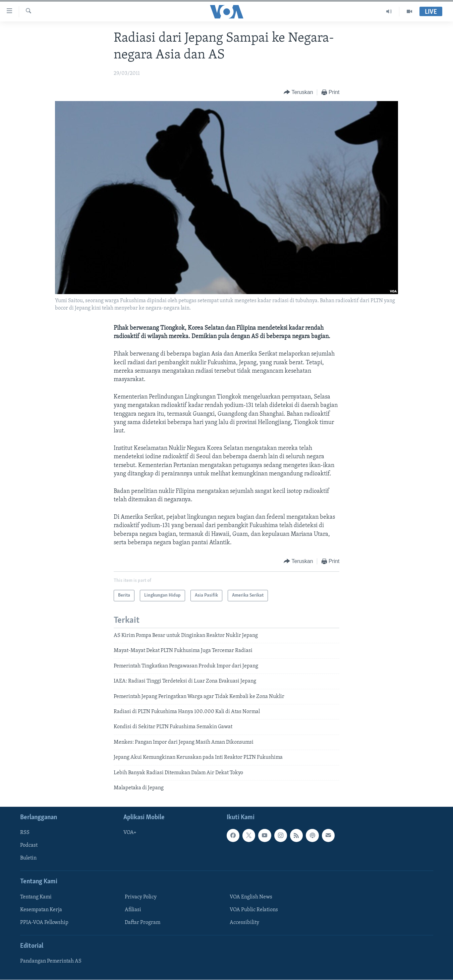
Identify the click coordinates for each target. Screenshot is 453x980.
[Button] (298, 92)
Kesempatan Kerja (41, 910)
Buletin (28, 858)
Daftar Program (143, 923)
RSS (25, 833)
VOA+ (130, 833)
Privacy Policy (141, 897)
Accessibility (244, 923)
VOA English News (251, 897)
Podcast (29, 846)
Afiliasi (133, 910)
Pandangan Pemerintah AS (51, 962)
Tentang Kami (36, 897)
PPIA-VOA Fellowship (44, 923)
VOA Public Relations (254, 910)
